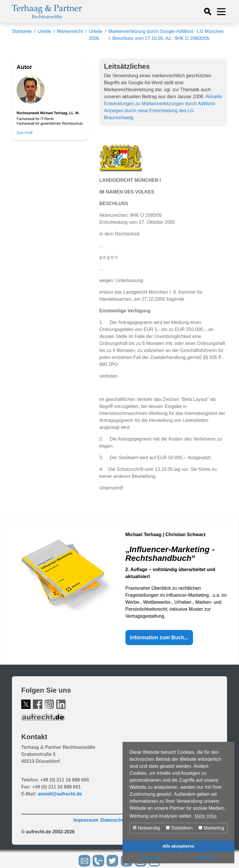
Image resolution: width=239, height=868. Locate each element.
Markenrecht (70, 31)
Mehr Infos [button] (206, 816)
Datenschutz (115, 820)
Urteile (44, 31)
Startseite (22, 31)
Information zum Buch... (159, 638)
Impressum (86, 820)
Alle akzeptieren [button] (178, 846)
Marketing (211, 828)
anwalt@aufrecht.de (60, 794)
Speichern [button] (151, 858)
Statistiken (179, 828)
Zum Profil (25, 133)
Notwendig (146, 828)
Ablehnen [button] (206, 858)
